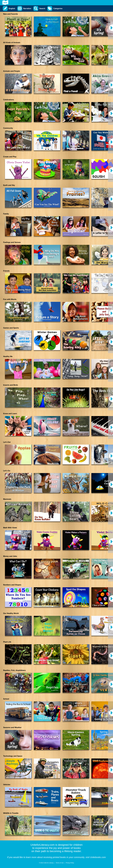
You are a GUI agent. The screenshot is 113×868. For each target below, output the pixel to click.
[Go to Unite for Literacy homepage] (5, 3)
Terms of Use (60, 863)
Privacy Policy (70, 863)
